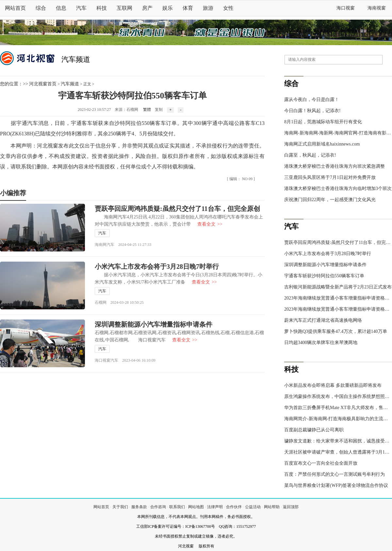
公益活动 (253, 507)
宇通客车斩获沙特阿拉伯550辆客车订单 (324, 276)
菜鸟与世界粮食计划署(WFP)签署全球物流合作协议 (336, 485)
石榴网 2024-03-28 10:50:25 (119, 302)
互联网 (124, 8)
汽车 (81, 8)
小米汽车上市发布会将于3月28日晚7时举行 (157, 267)
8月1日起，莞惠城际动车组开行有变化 (323, 122)
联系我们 (177, 507)
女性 (228, 8)
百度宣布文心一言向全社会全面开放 (321, 463)
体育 (188, 8)
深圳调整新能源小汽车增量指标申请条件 (154, 324)
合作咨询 (158, 507)
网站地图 (196, 507)
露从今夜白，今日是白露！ (312, 100)
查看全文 (210, 224)
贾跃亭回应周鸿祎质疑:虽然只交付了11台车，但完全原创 (177, 209)
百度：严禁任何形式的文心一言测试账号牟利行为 (335, 474)
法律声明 (215, 507)
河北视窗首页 (43, 84)
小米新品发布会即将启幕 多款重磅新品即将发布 (333, 385)
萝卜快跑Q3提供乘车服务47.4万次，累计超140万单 (336, 331)
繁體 (147, 110)
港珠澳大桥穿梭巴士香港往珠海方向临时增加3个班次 (338, 189)
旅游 (208, 8)
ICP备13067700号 (200, 526)
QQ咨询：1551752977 (237, 526)
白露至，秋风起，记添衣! (310, 155)
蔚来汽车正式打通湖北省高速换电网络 (323, 320)
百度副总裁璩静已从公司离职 (314, 430)
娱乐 (168, 8)
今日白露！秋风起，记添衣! (312, 111)
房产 (147, 8)
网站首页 (15, 8)
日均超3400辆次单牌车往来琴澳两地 (321, 343)
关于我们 (120, 507)
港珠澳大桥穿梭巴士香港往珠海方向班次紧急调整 (335, 166)
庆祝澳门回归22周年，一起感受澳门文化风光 (330, 200)
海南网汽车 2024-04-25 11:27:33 (123, 245)
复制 (159, 110)
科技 (102, 8)
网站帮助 (272, 507)
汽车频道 (76, 59)
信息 (61, 8)
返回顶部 (291, 507)
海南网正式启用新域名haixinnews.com (322, 144)
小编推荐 (13, 193)
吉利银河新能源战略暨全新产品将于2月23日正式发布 (338, 287)
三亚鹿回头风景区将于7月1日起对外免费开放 (330, 177)
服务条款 (139, 507)
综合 (41, 8)
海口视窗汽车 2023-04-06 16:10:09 (125, 360)
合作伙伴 (234, 507)
